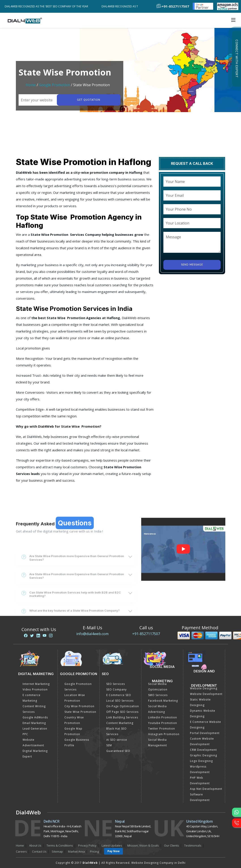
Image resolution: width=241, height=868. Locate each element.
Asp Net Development (206, 789)
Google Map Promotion (73, 731)
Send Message (192, 265)
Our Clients (172, 845)
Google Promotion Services (78, 687)
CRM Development (203, 750)
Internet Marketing (36, 684)
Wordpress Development (200, 769)
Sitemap (57, 851)
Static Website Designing (200, 702)
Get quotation (89, 100)
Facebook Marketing (163, 701)
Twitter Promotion (162, 729)
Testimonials (193, 845)
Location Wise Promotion (75, 698)
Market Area (76, 851)
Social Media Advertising (157, 709)
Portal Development (205, 733)
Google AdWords (35, 717)
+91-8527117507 (146, 634)
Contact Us (39, 851)
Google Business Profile (77, 743)
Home (31, 85)
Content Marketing (120, 723)
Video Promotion (35, 689)
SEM (109, 745)
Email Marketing (34, 723)
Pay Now (113, 851)
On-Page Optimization (123, 706)
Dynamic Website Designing (203, 713)
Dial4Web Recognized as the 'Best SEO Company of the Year (48, 6)
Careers (21, 851)
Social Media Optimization (158, 687)
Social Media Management (158, 743)
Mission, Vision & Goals (143, 845)
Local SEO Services (120, 701)
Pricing (94, 851)
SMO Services (158, 695)
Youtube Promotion (163, 723)
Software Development (200, 797)
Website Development (206, 694)
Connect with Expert (237, 59)
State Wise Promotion (80, 712)
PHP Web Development (200, 780)
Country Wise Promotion (74, 720)
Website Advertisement (33, 743)
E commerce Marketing (32, 698)
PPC (25, 734)
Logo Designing (201, 761)
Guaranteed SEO (118, 751)
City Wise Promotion (79, 706)
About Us (35, 845)
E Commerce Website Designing (206, 725)
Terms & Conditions (60, 845)
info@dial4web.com (92, 634)
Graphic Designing (204, 755)
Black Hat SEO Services (116, 731)
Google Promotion (54, 85)
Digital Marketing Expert (35, 754)
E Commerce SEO (119, 695)
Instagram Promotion (164, 734)
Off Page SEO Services (122, 712)
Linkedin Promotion (163, 717)
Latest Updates (112, 845)
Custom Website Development (202, 741)
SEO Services (116, 684)
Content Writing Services (34, 709)
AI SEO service (117, 740)
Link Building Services (122, 717)
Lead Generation (35, 729)
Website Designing (204, 688)
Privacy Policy (87, 845)
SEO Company (116, 689)
